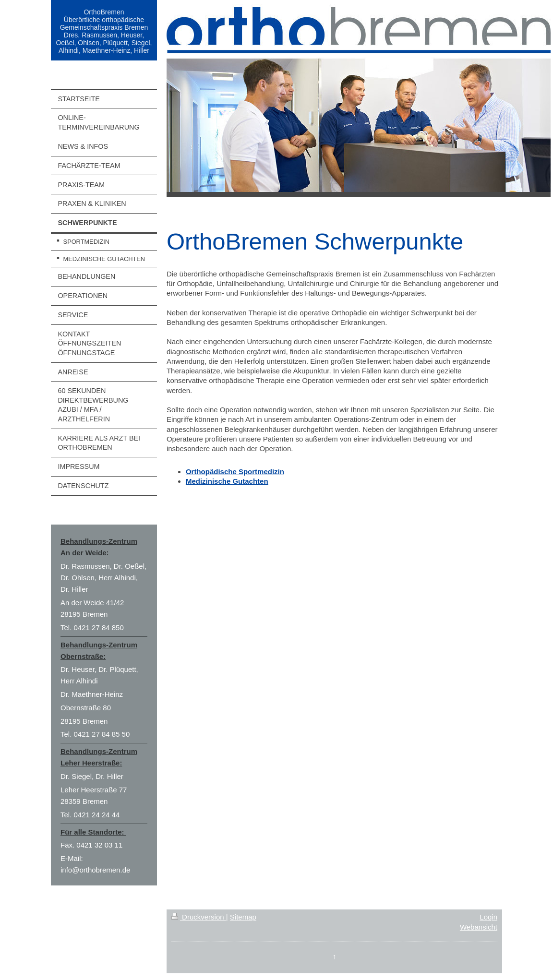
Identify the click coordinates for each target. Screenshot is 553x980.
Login (488, 917)
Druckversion (199, 917)
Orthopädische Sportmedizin (235, 472)
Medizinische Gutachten (227, 481)
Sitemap (243, 917)
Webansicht (479, 927)
